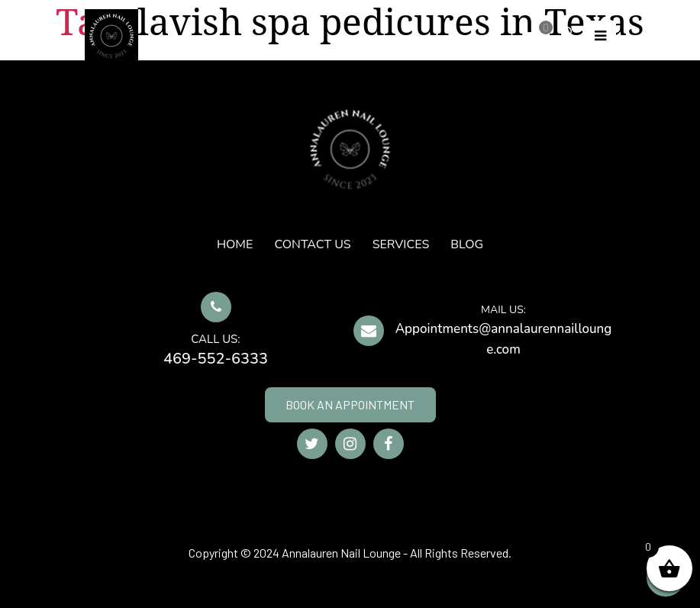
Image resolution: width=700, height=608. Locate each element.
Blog (467, 244)
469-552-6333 (216, 359)
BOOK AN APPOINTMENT (350, 404)
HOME (235, 244)
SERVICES (401, 244)
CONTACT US (312, 244)
